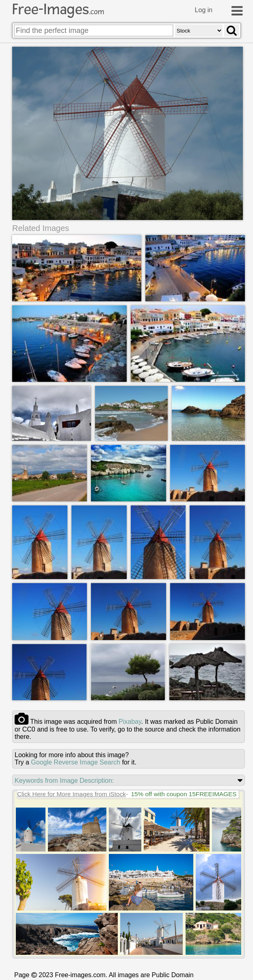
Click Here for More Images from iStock (71, 794)
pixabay (130, 722)
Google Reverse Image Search (76, 762)
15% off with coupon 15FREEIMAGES (184, 794)
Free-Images (58, 9)
